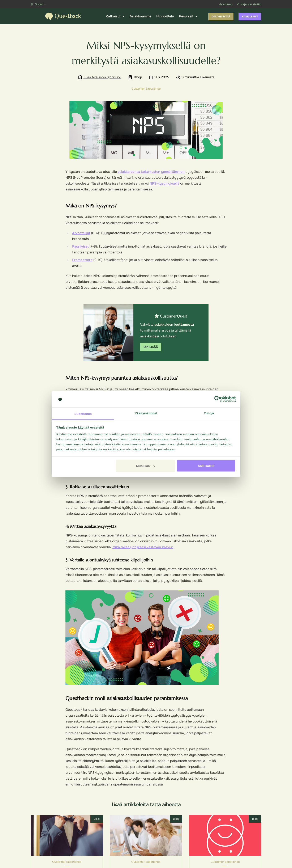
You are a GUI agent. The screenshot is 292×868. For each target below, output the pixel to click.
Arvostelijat (81, 233)
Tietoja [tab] (209, 413)
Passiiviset (80, 246)
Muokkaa (145, 466)
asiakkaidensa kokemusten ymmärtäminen (151, 172)
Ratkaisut (115, 16)
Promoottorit (82, 260)
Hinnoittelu (165, 16)
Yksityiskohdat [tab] (146, 413)
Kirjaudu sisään (249, 4)
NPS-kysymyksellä (164, 183)
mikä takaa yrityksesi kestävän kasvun (143, 547)
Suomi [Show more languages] (39, 4)
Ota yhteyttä (221, 17)
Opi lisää (151, 347)
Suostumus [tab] (83, 414)
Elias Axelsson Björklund (102, 77)
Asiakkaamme (140, 16)
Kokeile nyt (250, 17)
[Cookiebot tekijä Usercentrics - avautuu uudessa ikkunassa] (217, 399)
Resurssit (188, 16)
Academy (226, 4)
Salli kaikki (206, 466)
